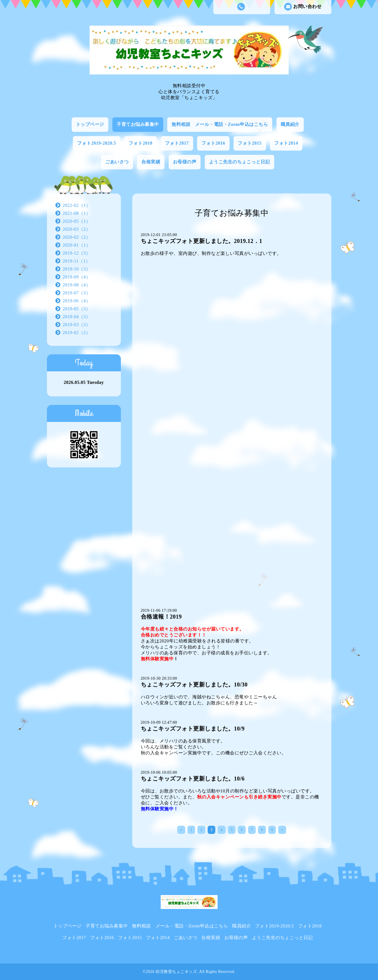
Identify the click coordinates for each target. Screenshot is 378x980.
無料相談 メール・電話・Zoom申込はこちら (220, 124)
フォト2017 (177, 143)
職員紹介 (290, 124)
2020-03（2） (77, 229)
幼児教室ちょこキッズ (176, 972)
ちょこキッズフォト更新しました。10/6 (193, 779)
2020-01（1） (77, 245)
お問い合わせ (303, 7)
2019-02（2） (77, 333)
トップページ (90, 124)
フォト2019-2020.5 (96, 143)
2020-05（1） (77, 221)
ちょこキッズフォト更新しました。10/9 (193, 729)
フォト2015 (250, 143)
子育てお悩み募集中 (138, 124)
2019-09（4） (77, 277)
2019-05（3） (77, 309)
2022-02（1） (77, 205)
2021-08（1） (77, 213)
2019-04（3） (77, 317)
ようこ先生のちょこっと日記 (240, 162)
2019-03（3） (77, 325)
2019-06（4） (77, 301)
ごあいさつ (117, 162)
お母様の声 (185, 162)
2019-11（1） (77, 261)
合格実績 (151, 162)
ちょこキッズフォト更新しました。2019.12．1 (202, 241)
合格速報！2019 (161, 617)
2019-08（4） (77, 285)
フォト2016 (213, 143)
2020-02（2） (77, 237)
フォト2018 (141, 143)
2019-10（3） (77, 269)
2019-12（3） (77, 253)
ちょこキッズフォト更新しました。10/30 (194, 684)
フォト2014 (286, 143)
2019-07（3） (77, 293)
